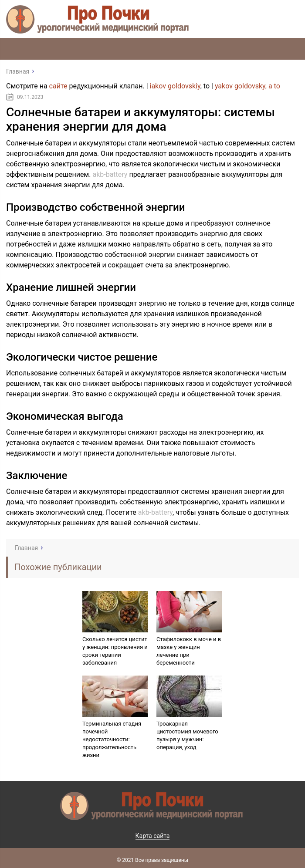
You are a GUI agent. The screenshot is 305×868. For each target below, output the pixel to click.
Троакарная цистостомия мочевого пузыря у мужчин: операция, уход (187, 735)
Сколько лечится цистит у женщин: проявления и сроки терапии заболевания (115, 651)
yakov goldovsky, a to (247, 86)
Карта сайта (153, 836)
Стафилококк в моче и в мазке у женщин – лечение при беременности (189, 651)
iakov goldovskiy (175, 86)
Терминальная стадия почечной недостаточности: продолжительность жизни (112, 739)
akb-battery (110, 174)
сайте (58, 86)
